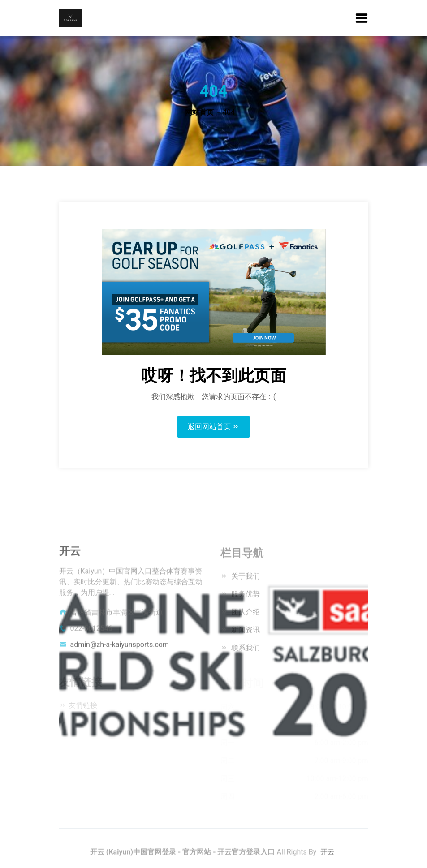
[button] (362, 19)
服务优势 (245, 597)
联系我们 (245, 651)
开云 (328, 855)
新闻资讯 (245, 633)
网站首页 (199, 112)
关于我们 (245, 579)
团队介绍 (245, 615)
